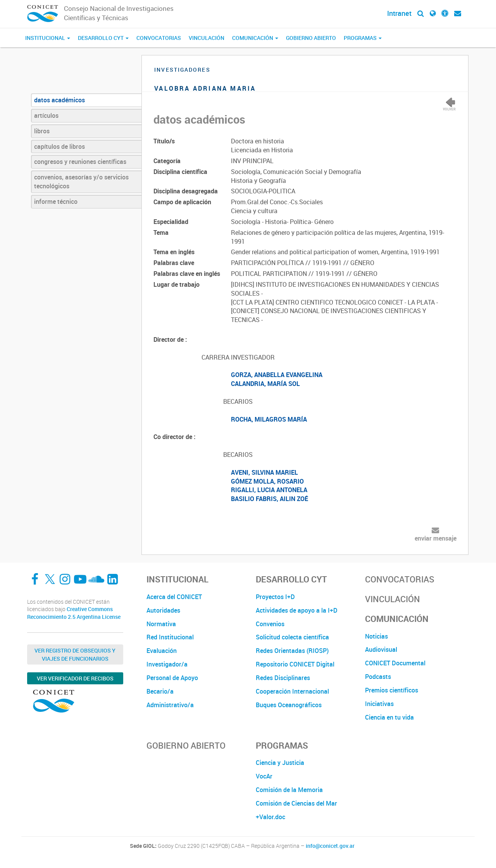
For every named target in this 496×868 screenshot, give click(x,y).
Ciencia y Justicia (280, 763)
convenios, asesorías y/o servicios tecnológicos (81, 182)
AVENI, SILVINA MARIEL (264, 472)
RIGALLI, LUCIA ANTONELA (269, 490)
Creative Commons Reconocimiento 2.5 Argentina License (74, 613)
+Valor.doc (270, 817)
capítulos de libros (59, 146)
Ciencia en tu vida (389, 717)
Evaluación (162, 651)
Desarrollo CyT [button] (103, 38)
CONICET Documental (395, 663)
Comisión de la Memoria (289, 790)
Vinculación (207, 38)
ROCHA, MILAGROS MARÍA (269, 419)
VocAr (264, 776)
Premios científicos (392, 690)
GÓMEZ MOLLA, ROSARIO (267, 481)
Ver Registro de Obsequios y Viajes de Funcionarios (75, 654)
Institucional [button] (48, 38)
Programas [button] (363, 38)
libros (42, 131)
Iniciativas (379, 704)
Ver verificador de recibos (75, 678)
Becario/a (160, 691)
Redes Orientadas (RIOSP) (292, 651)
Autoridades (163, 610)
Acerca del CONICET (174, 597)
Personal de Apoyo (172, 678)
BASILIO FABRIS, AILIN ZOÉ (270, 499)
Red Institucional (170, 637)
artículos (46, 115)
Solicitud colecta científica (292, 637)
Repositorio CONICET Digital (295, 664)
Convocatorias (159, 38)
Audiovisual (381, 649)
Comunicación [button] (255, 38)
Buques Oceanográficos (289, 705)
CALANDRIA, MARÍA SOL (265, 384)
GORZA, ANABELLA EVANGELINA (277, 375)
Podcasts (378, 677)
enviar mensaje (436, 538)
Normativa (161, 624)
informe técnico (56, 201)
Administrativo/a (170, 705)
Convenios (270, 624)
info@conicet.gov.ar (330, 846)
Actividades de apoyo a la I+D (297, 610)
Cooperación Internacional (292, 691)
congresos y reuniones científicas (80, 162)
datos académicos (59, 100)
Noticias (376, 636)
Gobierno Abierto (311, 38)
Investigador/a (167, 664)
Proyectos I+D (275, 597)
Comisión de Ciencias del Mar (296, 803)
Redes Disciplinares (283, 678)
